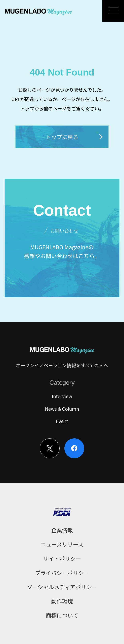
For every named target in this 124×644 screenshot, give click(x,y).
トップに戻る (75, 137)
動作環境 (62, 601)
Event (62, 421)
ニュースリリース (62, 544)
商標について (62, 615)
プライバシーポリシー (62, 573)
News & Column (62, 409)
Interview (62, 396)
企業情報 (62, 530)
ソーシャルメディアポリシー (62, 587)
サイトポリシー (62, 559)
